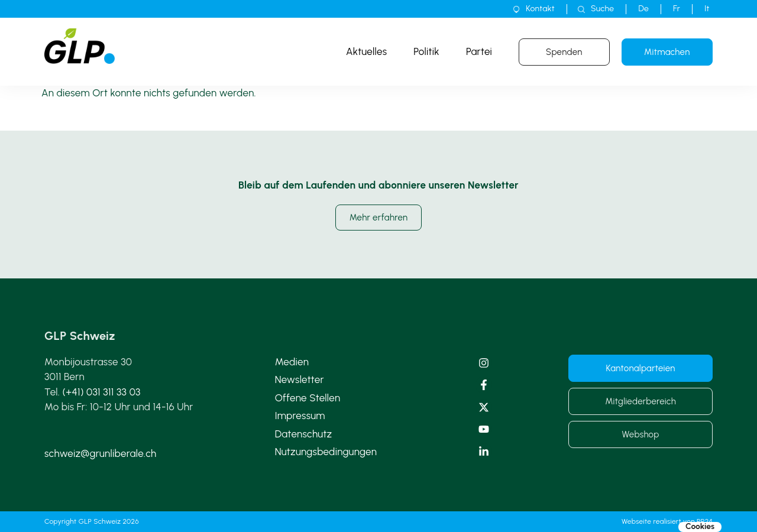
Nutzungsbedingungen (326, 452)
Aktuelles (366, 51)
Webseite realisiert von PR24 (667, 521)
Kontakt (540, 9)
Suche (602, 9)
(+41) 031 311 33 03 (102, 392)
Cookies (700, 527)
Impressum (300, 416)
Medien (292, 362)
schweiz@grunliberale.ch (100, 453)
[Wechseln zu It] (707, 9)
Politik (426, 51)
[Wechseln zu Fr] (677, 9)
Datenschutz (304, 434)
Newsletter (300, 379)
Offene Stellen (308, 398)
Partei (479, 51)
